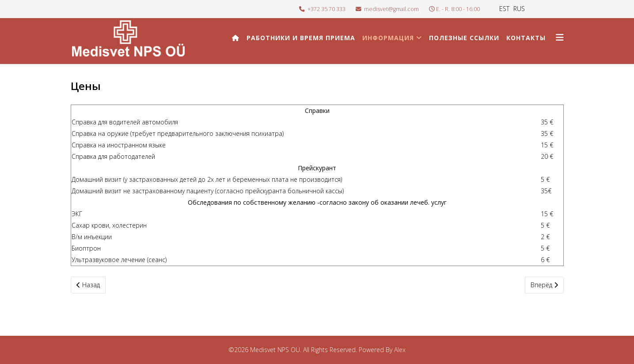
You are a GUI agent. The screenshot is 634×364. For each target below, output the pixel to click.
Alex (400, 350)
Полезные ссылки (464, 38)
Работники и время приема (301, 38)
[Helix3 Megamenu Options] (560, 37)
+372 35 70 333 (326, 9)
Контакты (526, 38)
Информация (388, 38)
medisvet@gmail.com (391, 9)
